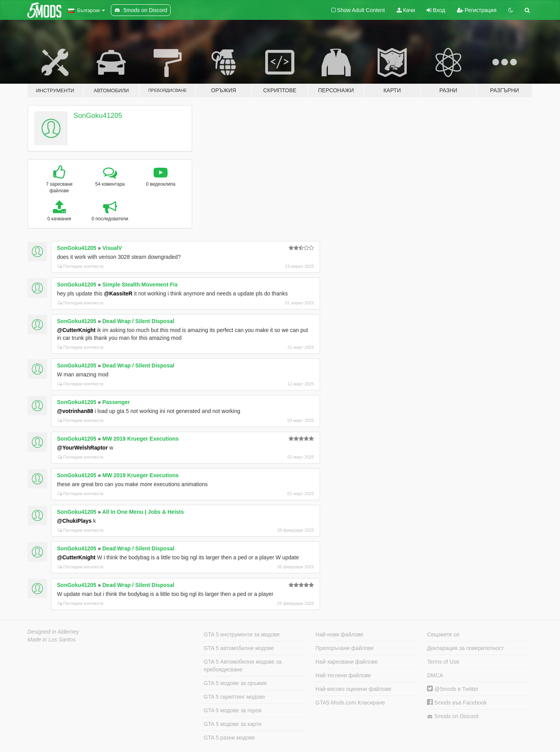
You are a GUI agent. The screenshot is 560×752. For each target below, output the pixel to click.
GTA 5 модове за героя (233, 710)
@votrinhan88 (75, 411)
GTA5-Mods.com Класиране (350, 703)
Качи (406, 10)
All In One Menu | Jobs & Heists (143, 512)
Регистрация (477, 10)
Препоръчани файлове (345, 648)
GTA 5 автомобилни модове (239, 648)
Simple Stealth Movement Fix (140, 285)
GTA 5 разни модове (229, 738)
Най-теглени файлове (343, 675)
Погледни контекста (80, 266)
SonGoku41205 (98, 116)
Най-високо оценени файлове (353, 689)
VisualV (112, 248)
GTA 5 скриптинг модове (234, 697)
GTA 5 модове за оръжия (235, 683)
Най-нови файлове (339, 634)
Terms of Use (443, 662)
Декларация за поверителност (465, 648)
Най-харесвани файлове (346, 662)
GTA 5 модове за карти (233, 724)
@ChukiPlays (74, 521)
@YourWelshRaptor (83, 448)
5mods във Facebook (457, 703)
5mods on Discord (453, 716)
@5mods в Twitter (453, 689)
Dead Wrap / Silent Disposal (138, 321)
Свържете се (443, 634)
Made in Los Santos (52, 640)
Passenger (116, 402)
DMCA (435, 675)
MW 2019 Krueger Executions (140, 439)
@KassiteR (118, 293)
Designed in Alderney (53, 632)
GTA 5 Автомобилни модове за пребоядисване (243, 666)
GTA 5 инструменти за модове (242, 634)
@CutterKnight (76, 330)
